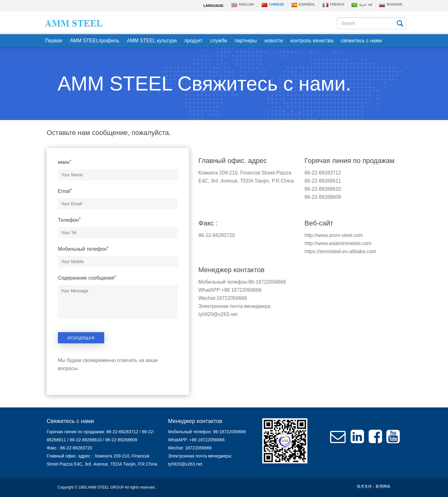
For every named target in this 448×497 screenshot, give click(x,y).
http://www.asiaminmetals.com (338, 243)
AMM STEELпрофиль (95, 41)
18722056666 (232, 298)
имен (65, 162)
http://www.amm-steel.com (334, 235)
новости (274, 41)
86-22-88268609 (323, 197)
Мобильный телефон (83, 249)
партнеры (246, 41)
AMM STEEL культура (152, 41)
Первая (54, 41)
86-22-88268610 (323, 189)
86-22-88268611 (323, 181)
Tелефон (69, 220)
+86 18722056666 (241, 290)
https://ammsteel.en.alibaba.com (340, 251)
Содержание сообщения (87, 278)
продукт (194, 41)
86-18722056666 (267, 282)
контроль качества (312, 41)
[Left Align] (400, 23)
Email (65, 191)
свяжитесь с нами (362, 41)
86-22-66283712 (323, 173)
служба (218, 41)
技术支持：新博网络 (374, 486)
